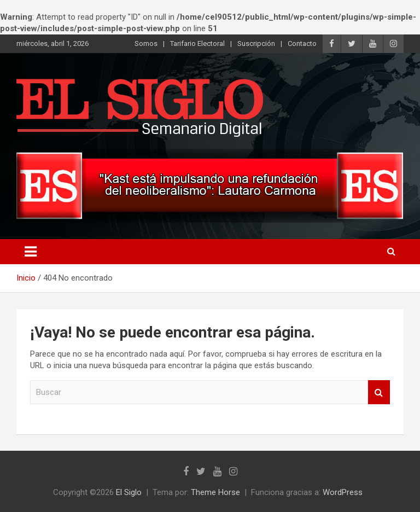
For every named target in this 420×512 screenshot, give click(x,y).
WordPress (343, 492)
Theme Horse (215, 492)
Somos (146, 43)
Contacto (302, 43)
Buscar (379, 392)
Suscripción (256, 43)
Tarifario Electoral (197, 43)
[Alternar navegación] (31, 252)
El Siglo (129, 492)
